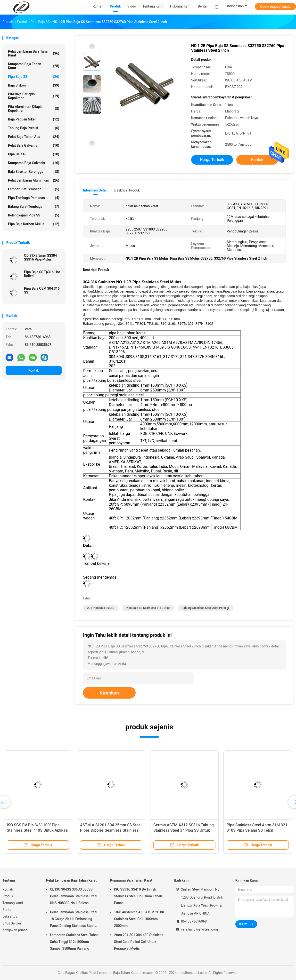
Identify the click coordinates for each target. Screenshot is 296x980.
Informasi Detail (95, 190)
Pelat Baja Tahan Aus (34, 137)
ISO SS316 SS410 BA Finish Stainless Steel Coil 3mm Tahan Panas (138, 896)
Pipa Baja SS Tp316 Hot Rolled (42, 274)
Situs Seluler (12, 923)
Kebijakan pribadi (15, 930)
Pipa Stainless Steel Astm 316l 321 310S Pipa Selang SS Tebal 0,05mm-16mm (257, 830)
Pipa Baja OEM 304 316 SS (42, 290)
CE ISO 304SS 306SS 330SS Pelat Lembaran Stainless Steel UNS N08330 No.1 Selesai (74, 896)
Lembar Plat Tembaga (34, 189)
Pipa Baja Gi (34, 154)
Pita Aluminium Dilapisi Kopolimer (34, 109)
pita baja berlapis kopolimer (34, 96)
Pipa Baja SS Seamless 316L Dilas (148, 608)
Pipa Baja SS (34, 77)
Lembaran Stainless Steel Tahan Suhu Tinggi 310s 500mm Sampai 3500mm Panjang (74, 942)
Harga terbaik (212, 160)
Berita (7, 910)
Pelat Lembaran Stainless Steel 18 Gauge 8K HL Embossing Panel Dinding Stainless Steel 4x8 (74, 920)
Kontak (34, 370)
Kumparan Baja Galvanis (34, 163)
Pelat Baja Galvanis (34, 145)
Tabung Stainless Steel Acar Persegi (206, 608)
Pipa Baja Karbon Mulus (34, 224)
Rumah (8, 889)
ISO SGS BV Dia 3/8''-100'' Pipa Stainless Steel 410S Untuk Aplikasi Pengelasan (38, 830)
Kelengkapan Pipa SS (34, 215)
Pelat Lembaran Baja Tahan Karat (34, 53)
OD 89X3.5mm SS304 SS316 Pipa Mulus (41, 257)
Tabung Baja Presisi (34, 128)
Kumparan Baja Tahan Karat (34, 66)
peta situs (10, 916)
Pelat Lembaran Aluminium (34, 180)
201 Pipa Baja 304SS (101, 608)
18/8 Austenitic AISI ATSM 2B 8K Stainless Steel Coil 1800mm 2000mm (139, 919)
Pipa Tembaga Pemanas (34, 198)
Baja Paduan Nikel (34, 119)
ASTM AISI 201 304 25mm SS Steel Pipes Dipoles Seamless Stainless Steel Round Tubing (111, 830)
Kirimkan (109, 693)
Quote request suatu (275, 7)
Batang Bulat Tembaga (34, 207)
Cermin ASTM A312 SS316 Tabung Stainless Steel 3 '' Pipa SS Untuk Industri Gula (184, 830)
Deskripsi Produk (127, 190)
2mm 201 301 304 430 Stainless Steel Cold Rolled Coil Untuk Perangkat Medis (139, 942)
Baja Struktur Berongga (34, 172)
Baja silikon (34, 85)
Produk (8, 896)
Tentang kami (13, 903)
